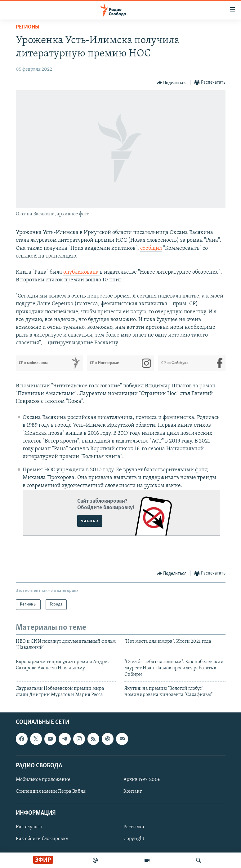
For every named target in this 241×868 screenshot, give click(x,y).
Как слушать (29, 827)
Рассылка (134, 827)
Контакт (133, 791)
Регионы (28, 27)
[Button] (172, 83)
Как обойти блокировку (42, 839)
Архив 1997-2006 (142, 780)
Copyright (134, 839)
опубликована (82, 272)
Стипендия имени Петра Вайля (51, 791)
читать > (90, 521)
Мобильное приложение (43, 780)
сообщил (151, 248)
